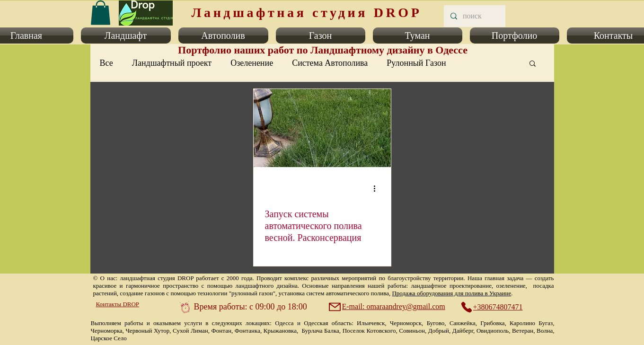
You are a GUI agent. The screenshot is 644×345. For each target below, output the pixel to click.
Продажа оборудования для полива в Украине (451, 293)
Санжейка (463, 323)
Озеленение (252, 63)
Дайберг (463, 331)
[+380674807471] (497, 307)
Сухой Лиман (190, 331)
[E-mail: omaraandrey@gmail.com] (388, 307)
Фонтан (221, 331)
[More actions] (378, 188)
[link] (101, 13)
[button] (126, 35)
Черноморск (406, 323)
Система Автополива (330, 63)
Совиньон (412, 331)
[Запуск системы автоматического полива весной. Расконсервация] (322, 128)
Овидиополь (493, 331)
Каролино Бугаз (531, 323)
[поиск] (474, 16)
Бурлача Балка (320, 331)
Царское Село (109, 338)
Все (106, 63)
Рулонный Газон (416, 63)
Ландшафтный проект (172, 63)
